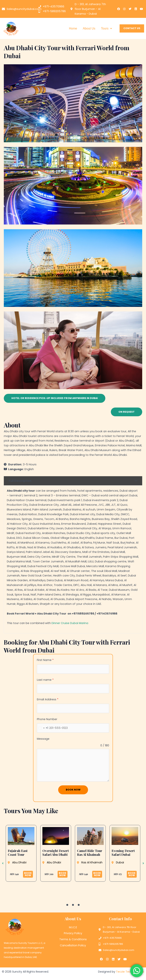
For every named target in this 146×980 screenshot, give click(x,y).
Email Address (48, 699)
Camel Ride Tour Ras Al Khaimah (90, 853)
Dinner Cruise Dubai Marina (70, 623)
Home (73, 28)
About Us (89, 28)
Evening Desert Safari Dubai (123, 853)
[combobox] (43, 728)
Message (43, 739)
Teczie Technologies (130, 972)
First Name (45, 660)
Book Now (73, 790)
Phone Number (47, 719)
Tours (106, 28)
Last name (45, 680)
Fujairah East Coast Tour (18, 853)
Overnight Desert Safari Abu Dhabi (56, 853)
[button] (106, 29)
